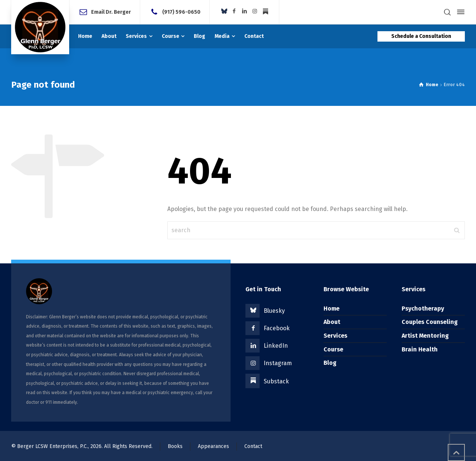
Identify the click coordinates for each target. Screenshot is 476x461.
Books (175, 446)
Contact (253, 446)
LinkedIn (276, 346)
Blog (330, 363)
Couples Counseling (430, 322)
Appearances (213, 446)
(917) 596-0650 (181, 12)
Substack (276, 381)
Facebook (277, 328)
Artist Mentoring (425, 336)
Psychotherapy (423, 309)
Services (335, 336)
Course (333, 349)
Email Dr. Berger (111, 12)
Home (332, 309)
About (332, 322)
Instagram (278, 363)
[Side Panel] (459, 12)
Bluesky (274, 311)
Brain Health (420, 349)
